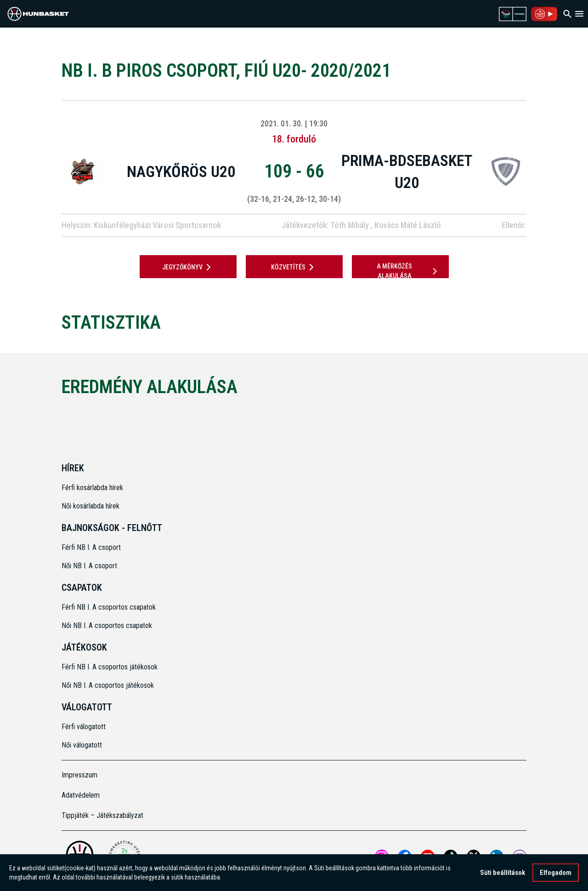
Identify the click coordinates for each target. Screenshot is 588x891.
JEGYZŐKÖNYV (188, 267)
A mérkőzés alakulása (408, 271)
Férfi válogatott (84, 727)
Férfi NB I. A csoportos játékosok (110, 667)
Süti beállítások (503, 874)
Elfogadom (556, 874)
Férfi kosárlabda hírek (92, 488)
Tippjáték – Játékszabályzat (102, 815)
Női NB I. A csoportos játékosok (108, 685)
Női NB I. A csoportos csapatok (108, 625)
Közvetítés (294, 267)
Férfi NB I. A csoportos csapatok (110, 607)
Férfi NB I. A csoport (91, 547)
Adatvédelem (81, 795)
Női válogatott (82, 745)
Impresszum (79, 775)
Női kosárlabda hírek (90, 506)
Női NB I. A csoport (89, 566)
